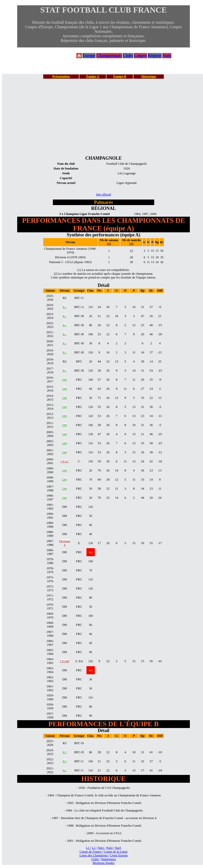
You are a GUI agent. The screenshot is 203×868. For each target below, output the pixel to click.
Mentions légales (104, 863)
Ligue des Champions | (94, 855)
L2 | (94, 848)
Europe (89, 55)
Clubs (128, 55)
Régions (155, 55)
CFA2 (64, 461)
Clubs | (96, 859)
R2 (65, 770)
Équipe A (93, 76)
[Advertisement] (104, 117)
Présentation (61, 76)
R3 (65, 752)
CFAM (65, 661)
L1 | (88, 848)
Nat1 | (101, 848)
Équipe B (120, 76)
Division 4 (64, 543)
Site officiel (104, 194)
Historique (149, 76)
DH (64, 380)
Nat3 (118, 848)
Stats (167, 55)
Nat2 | (110, 848)
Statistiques (108, 859)
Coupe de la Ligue (116, 852)
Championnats (109, 55)
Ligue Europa (119, 855)
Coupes (140, 55)
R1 (65, 307)
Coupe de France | (91, 852)
